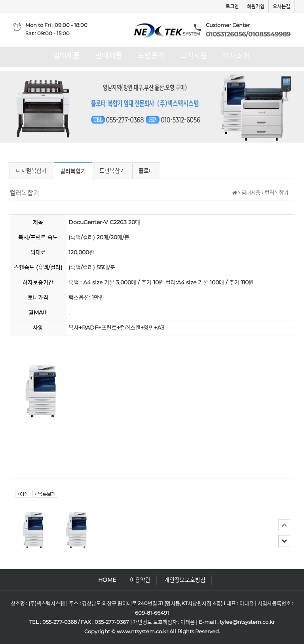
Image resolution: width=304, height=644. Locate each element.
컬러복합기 (73, 171)
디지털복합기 (31, 171)
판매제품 (109, 56)
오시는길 (281, 6)
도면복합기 (112, 171)
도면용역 (151, 56)
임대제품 (66, 56)
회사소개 (236, 56)
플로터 (146, 171)
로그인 (232, 6)
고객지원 (194, 56)
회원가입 (256, 6)
